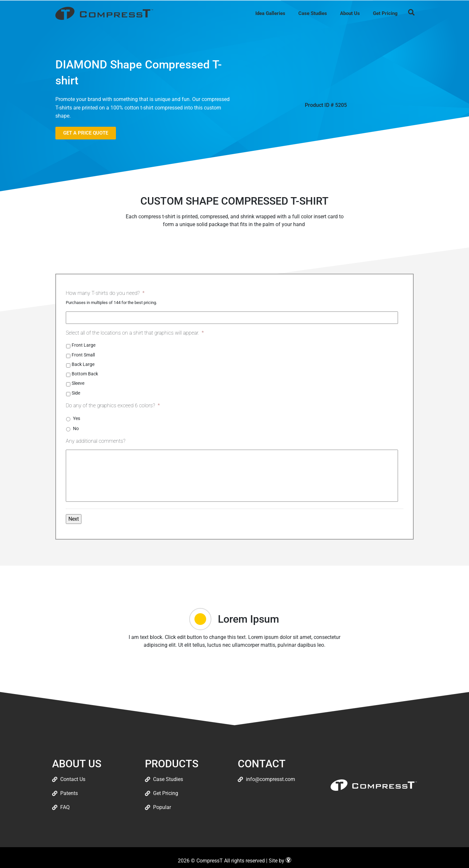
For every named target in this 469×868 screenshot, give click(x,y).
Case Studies (313, 13)
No (76, 428)
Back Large (83, 364)
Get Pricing (385, 13)
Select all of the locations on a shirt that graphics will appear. (135, 333)
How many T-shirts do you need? (105, 293)
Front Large (84, 345)
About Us (350, 13)
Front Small (83, 355)
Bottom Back (85, 374)
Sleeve (78, 383)
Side (76, 393)
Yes (77, 418)
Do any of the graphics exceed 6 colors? (113, 405)
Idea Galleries (270, 13)
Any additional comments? (96, 441)
